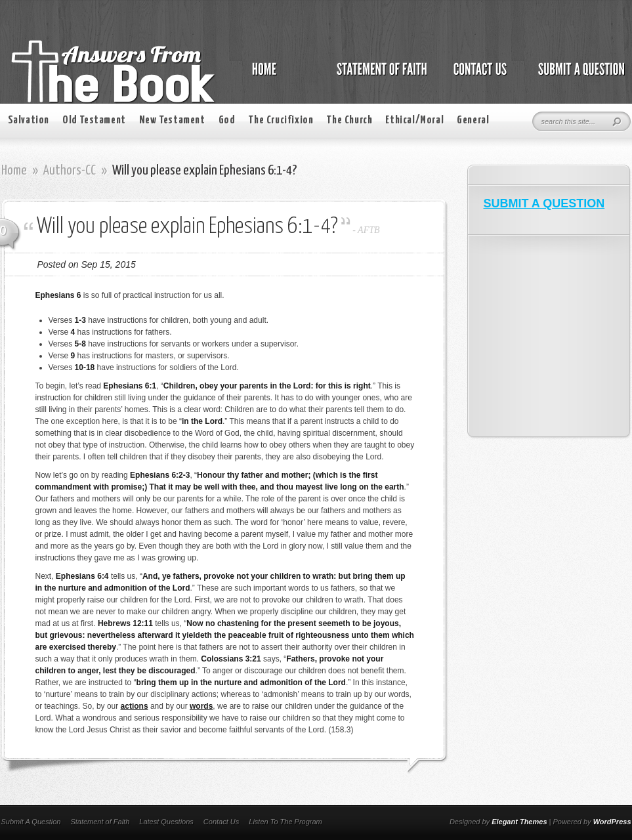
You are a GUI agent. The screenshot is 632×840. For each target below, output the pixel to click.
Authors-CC (70, 171)
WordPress (612, 822)
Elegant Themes (519, 822)
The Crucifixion (281, 120)
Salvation (29, 120)
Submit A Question (31, 822)
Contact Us (221, 822)
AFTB (369, 230)
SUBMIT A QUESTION (544, 203)
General (473, 120)
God (227, 120)
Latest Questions (166, 822)
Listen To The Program (285, 822)
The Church (349, 120)
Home (14, 171)
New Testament (172, 120)
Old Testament (94, 120)
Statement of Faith (100, 822)
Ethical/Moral (414, 120)
